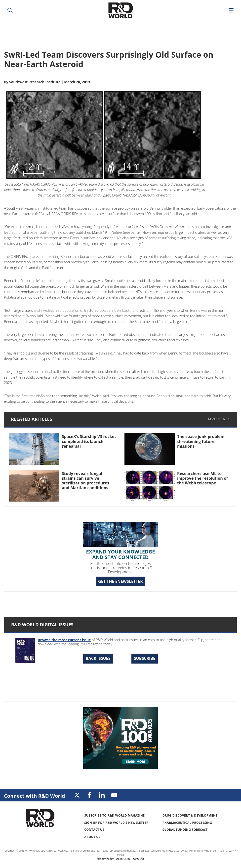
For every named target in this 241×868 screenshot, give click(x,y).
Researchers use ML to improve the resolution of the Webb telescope (202, 478)
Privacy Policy (105, 859)
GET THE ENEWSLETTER (120, 581)
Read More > (219, 419)
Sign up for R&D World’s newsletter (116, 823)
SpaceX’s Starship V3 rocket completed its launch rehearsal (89, 441)
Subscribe (145, 658)
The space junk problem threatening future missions (201, 441)
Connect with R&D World (34, 796)
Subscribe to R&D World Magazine (114, 815)
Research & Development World (120, 10)
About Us (92, 837)
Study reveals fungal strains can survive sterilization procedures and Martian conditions (85, 481)
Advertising (123, 859)
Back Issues (98, 658)
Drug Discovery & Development (190, 815)
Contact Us (94, 830)
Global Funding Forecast (185, 830)
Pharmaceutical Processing (187, 823)
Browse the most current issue (64, 640)
